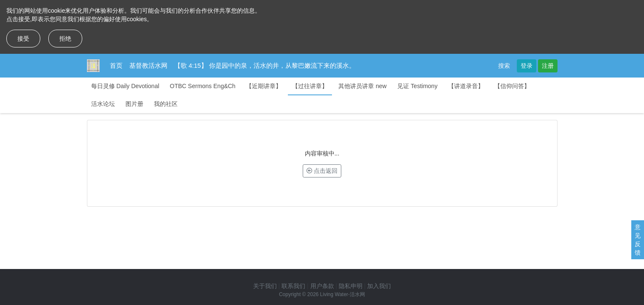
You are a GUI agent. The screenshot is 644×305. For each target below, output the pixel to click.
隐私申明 (351, 286)
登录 (527, 66)
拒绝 (65, 39)
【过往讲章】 (310, 86)
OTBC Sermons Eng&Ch (203, 86)
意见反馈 (638, 240)
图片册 (134, 104)
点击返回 (322, 171)
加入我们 (379, 286)
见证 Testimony (417, 86)
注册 (548, 66)
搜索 (504, 66)
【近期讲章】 (264, 86)
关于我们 (265, 286)
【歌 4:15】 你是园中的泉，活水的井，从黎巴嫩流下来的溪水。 (265, 65)
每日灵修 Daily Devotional (125, 86)
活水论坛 (103, 104)
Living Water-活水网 (343, 294)
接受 (23, 39)
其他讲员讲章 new (362, 86)
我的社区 (166, 104)
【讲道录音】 (466, 86)
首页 (116, 65)
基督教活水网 (148, 65)
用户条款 (322, 286)
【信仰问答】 (512, 86)
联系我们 (293, 286)
